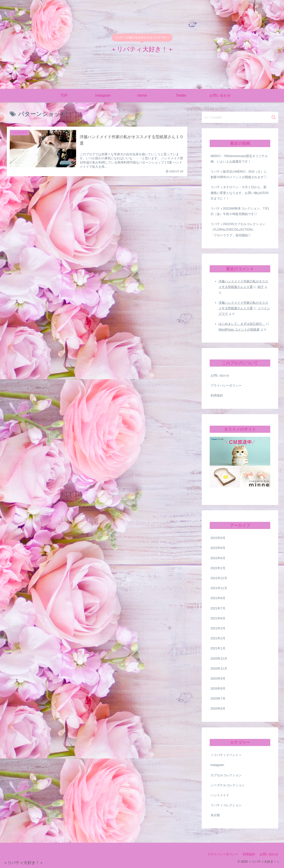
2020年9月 (218, 678)
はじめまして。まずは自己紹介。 (242, 324)
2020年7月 (218, 698)
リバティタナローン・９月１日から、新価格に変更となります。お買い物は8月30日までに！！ (240, 193)
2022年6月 (218, 558)
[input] (240, 117)
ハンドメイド (220, 795)
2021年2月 (218, 638)
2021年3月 (218, 628)
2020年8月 (218, 688)
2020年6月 (218, 708)
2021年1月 (218, 648)
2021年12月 (219, 578)
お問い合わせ (220, 375)
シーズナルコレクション (228, 785)
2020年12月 (219, 658)
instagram (217, 765)
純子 (261, 287)
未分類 (215, 815)
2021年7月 (218, 608)
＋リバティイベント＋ (226, 755)
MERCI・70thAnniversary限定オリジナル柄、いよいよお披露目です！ (239, 159)
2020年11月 (219, 668)
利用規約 (217, 395)
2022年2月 (218, 568)
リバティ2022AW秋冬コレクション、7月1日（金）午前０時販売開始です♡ (240, 211)
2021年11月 (219, 588)
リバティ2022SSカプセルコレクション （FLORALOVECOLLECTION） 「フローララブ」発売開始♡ (241, 229)
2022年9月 (218, 538)
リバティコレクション (226, 805)
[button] (274, 117)
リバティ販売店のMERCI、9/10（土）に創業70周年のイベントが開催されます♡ (239, 174)
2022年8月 (218, 548)
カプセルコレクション (226, 775)
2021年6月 (218, 618)
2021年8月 (218, 598)
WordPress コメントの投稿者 (239, 329)
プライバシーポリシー (226, 385)
